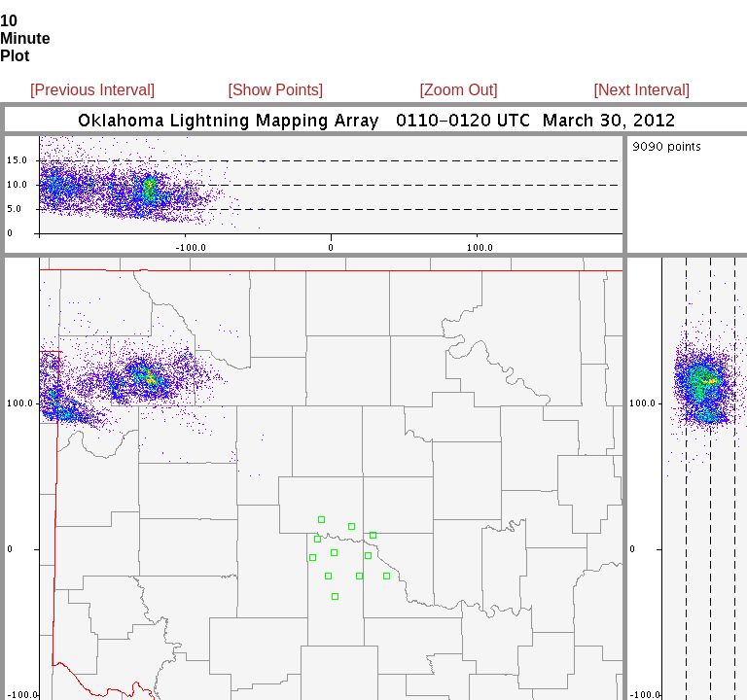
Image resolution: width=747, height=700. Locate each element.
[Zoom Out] (459, 90)
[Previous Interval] (92, 90)
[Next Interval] (642, 90)
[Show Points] (275, 90)
